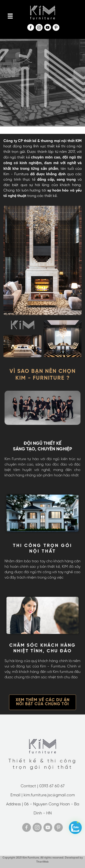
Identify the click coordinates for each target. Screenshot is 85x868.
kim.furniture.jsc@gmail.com (49, 795)
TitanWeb (42, 862)
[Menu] (10, 16)
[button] (42, 702)
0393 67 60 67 (52, 786)
